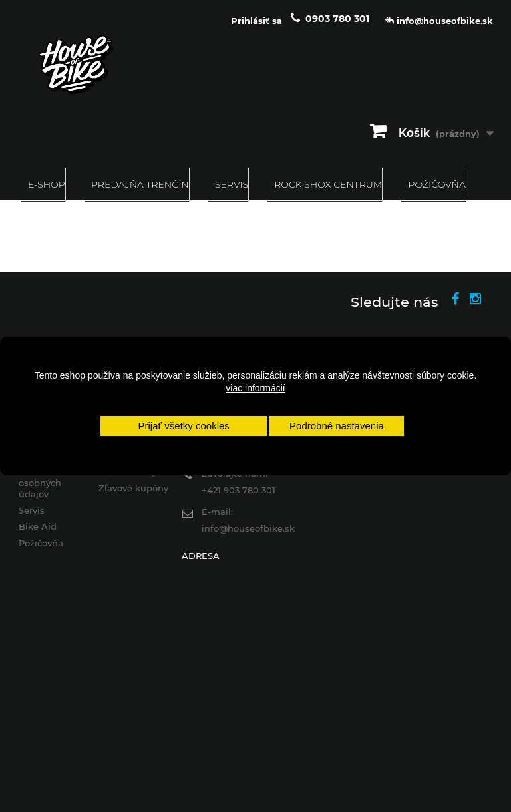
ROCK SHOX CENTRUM (328, 184)
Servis (232, 184)
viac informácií (255, 388)
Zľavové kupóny (133, 488)
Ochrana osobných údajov (40, 483)
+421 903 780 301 (239, 490)
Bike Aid (38, 526)
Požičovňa (436, 184)
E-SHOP (47, 184)
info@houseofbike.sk (248, 528)
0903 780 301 (337, 19)
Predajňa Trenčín (140, 184)
